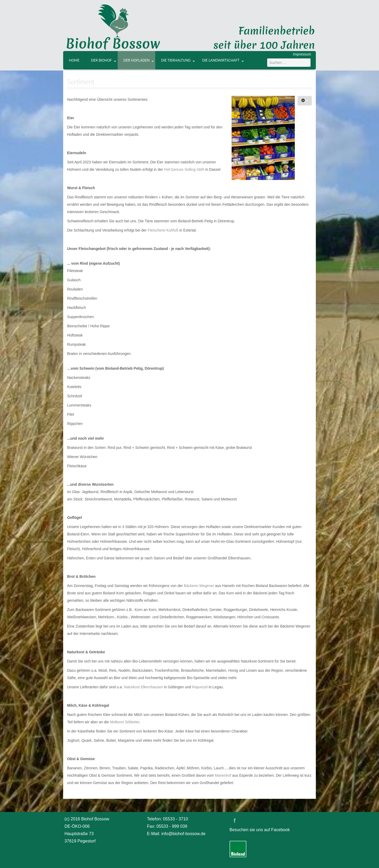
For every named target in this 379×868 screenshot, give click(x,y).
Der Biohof (101, 60)
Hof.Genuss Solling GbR (184, 169)
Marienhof (223, 775)
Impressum (302, 54)
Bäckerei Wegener (200, 586)
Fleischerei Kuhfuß (163, 230)
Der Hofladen (136, 60)
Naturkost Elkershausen (144, 687)
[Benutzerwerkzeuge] (305, 101)
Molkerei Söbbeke (125, 722)
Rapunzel (200, 687)
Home (74, 60)
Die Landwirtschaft (221, 60)
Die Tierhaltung (176, 60)
